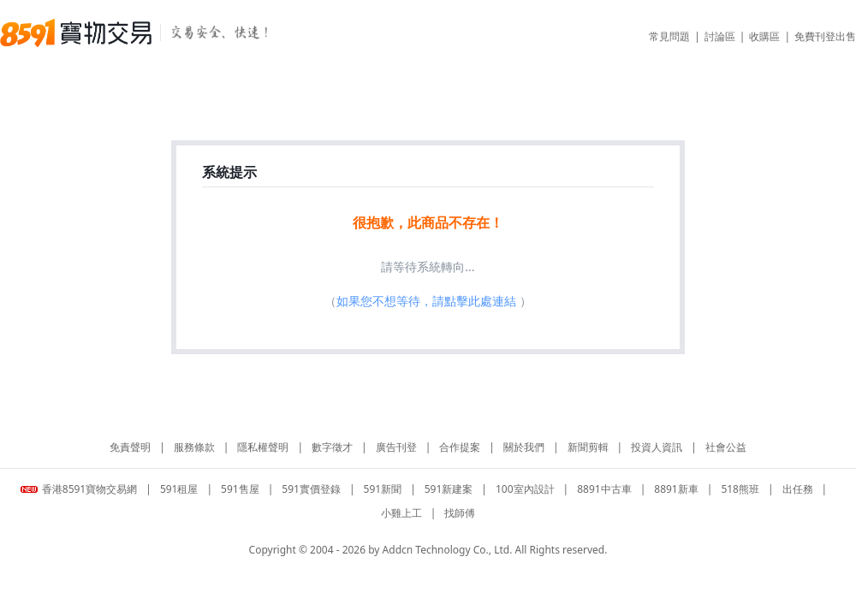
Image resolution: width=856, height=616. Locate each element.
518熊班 (740, 489)
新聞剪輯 (588, 447)
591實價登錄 (311, 489)
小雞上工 (401, 513)
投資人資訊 (657, 447)
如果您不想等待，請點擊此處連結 (426, 301)
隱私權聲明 (263, 447)
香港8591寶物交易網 (79, 489)
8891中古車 (604, 489)
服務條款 (194, 447)
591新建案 (449, 489)
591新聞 (383, 489)
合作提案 (460, 447)
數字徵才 (332, 447)
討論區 (720, 36)
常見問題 (669, 36)
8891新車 (676, 489)
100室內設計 (525, 489)
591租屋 (179, 489)
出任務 (798, 489)
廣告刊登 (396, 447)
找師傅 (460, 513)
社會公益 (726, 447)
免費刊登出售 (825, 36)
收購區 (764, 36)
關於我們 (524, 447)
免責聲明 (130, 447)
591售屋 (240, 489)
